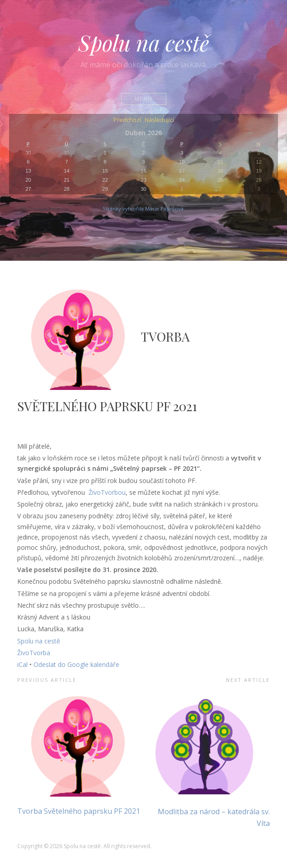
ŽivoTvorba (34, 653)
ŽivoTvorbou (107, 492)
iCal (22, 664)
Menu (143, 99)
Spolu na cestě (144, 42)
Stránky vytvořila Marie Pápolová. (144, 209)
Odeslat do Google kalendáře (76, 664)
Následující (159, 120)
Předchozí (127, 120)
